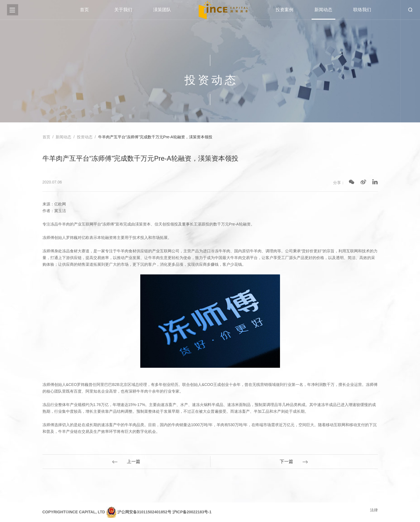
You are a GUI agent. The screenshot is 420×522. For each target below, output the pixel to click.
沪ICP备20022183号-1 (192, 512)
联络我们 (362, 10)
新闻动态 (323, 10)
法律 (374, 510)
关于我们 (123, 10)
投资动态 (85, 137)
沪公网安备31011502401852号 (144, 512)
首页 (84, 10)
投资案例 (284, 10)
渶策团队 (162, 10)
